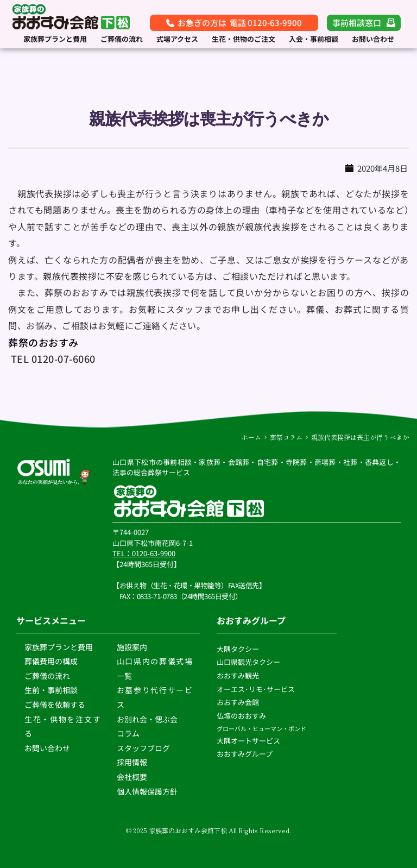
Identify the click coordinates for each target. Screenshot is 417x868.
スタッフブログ (144, 748)
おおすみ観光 (238, 675)
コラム (128, 733)
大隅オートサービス (248, 741)
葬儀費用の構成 (51, 661)
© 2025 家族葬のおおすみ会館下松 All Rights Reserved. (208, 830)
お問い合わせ (47, 748)
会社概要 (132, 777)
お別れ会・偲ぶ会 (147, 719)
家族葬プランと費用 (59, 647)
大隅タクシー (238, 649)
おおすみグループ (245, 754)
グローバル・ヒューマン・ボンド (262, 728)
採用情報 (132, 762)
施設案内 (132, 647)
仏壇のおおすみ (241, 716)
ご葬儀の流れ (48, 676)
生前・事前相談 (52, 690)
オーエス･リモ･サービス (257, 689)
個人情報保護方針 (148, 791)
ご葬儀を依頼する (55, 705)
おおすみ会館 (238, 702)
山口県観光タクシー (248, 662)
